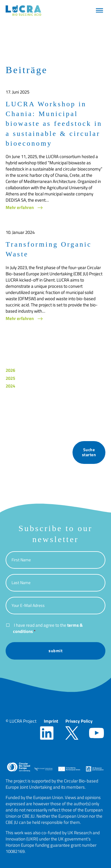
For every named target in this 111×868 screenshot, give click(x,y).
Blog (10, 405)
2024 (10, 386)
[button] (99, 10)
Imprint (51, 721)
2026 (10, 370)
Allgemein (15, 397)
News (11, 413)
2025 (10, 378)
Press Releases (20, 421)
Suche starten (89, 452)
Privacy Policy (79, 721)
